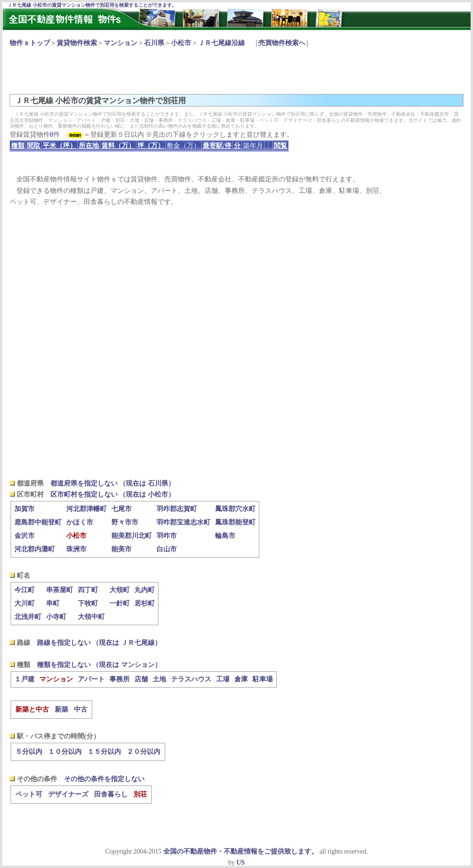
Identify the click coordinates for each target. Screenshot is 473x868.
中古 (81, 709)
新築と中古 (32, 709)
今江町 (24, 590)
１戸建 (24, 679)
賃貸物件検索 (77, 43)
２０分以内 (144, 752)
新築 (61, 709)
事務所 (120, 679)
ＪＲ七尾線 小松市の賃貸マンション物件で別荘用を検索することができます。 (92, 5)
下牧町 (88, 603)
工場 (223, 679)
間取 (34, 146)
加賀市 (24, 509)
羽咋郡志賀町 (177, 509)
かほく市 (80, 522)
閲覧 (280, 146)
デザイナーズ (68, 794)
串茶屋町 (60, 590)
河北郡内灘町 (35, 549)
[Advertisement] (184, 70)
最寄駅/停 (217, 146)
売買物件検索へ (282, 43)
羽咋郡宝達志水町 (183, 522)
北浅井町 (28, 617)
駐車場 (263, 679)
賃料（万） (118, 146)
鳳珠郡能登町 (235, 522)
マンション (121, 43)
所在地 (89, 146)
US (240, 862)
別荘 (140, 794)
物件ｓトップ (30, 43)
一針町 (120, 603)
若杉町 (145, 603)
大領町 (120, 590)
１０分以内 (65, 752)
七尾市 (121, 509)
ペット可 (29, 794)
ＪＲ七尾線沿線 (221, 43)
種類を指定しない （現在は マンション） (99, 665)
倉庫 (241, 679)
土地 (159, 679)
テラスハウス (191, 679)
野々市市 (125, 522)
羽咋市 (167, 536)
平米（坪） (60, 146)
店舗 (141, 679)
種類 (18, 146)
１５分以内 (104, 752)
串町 (53, 603)
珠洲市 (76, 549)
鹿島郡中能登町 (38, 522)
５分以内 (29, 752)
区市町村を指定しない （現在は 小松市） (113, 494)
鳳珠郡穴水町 (235, 509)
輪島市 (225, 536)
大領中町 (91, 617)
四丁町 (88, 590)
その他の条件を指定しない (104, 779)
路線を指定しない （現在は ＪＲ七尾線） (99, 643)
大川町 (24, 603)
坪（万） (151, 146)
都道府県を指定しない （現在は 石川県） (113, 483)
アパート (91, 679)
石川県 (154, 43)
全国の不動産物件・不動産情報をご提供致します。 (241, 851)
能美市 (121, 549)
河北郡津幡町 (86, 509)
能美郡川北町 (132, 536)
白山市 (167, 549)
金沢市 (24, 536)
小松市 (181, 43)
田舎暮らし (111, 794)
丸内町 (145, 590)
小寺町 (56, 617)
